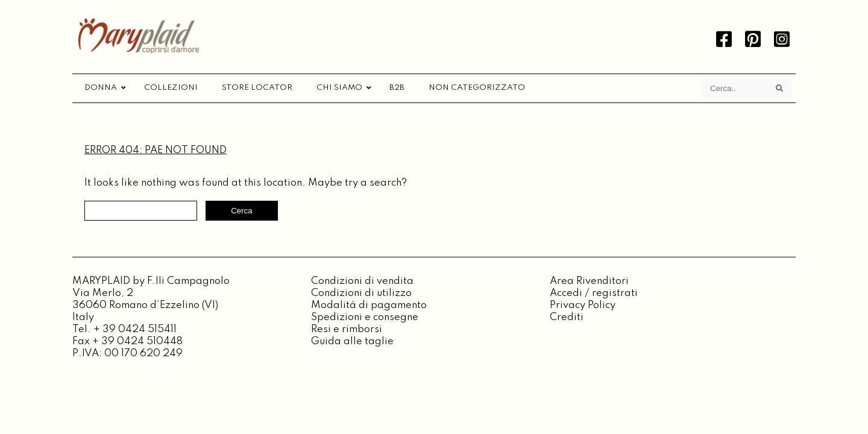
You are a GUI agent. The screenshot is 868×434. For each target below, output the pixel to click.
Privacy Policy (583, 305)
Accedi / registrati (594, 293)
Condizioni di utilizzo (361, 293)
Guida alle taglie (352, 341)
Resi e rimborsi (347, 329)
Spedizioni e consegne (365, 317)
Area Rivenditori (589, 281)
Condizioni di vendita (362, 281)
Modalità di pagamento (369, 305)
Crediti (567, 317)
